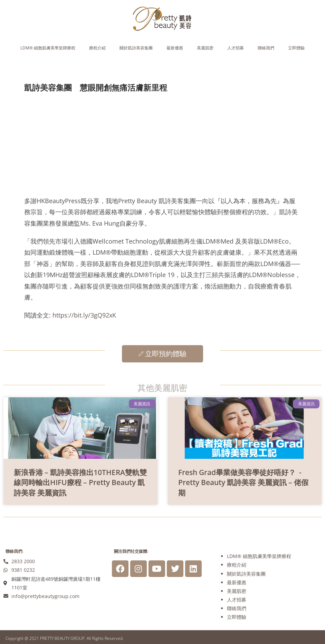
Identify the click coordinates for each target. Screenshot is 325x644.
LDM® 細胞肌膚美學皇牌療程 (48, 48)
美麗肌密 (205, 48)
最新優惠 (175, 48)
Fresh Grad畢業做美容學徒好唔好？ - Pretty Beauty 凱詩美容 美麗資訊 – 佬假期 (243, 482)
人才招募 (236, 48)
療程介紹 (97, 48)
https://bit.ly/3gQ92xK (84, 315)
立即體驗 (296, 48)
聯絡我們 (266, 48)
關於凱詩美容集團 (136, 48)
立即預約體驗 (162, 354)
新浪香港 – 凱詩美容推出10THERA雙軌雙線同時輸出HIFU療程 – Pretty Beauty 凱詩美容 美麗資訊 (80, 482)
